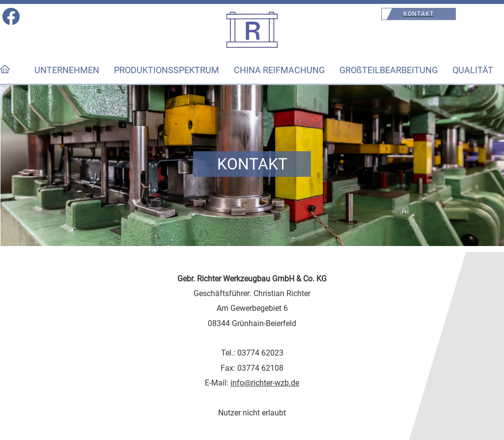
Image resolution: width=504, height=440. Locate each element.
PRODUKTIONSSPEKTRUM (167, 70)
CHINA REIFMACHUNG (279, 70)
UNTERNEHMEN (67, 70)
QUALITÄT (473, 70)
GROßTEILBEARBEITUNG (389, 70)
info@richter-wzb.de (265, 383)
